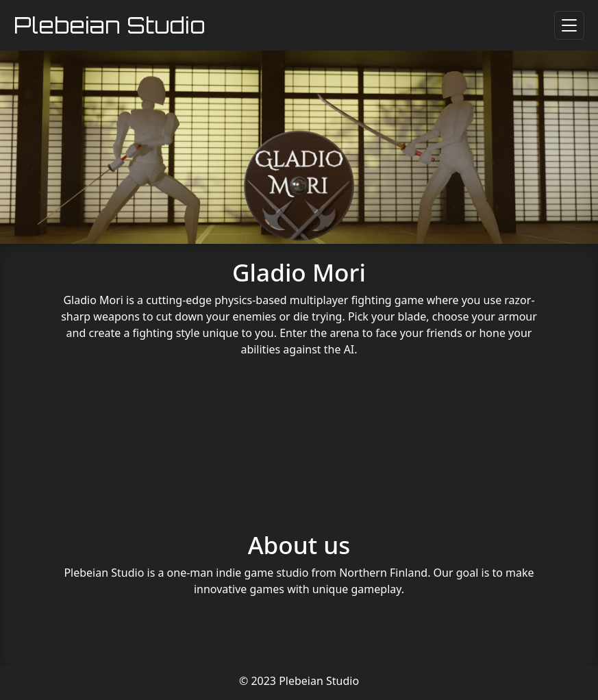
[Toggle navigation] (569, 25)
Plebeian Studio (110, 25)
